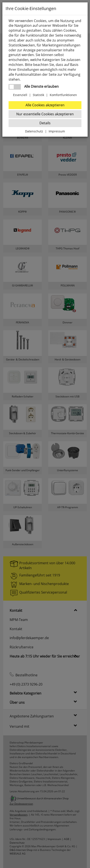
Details (45, 123)
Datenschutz (34, 131)
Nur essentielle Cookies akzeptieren (45, 114)
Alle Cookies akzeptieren (45, 105)
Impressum (57, 131)
